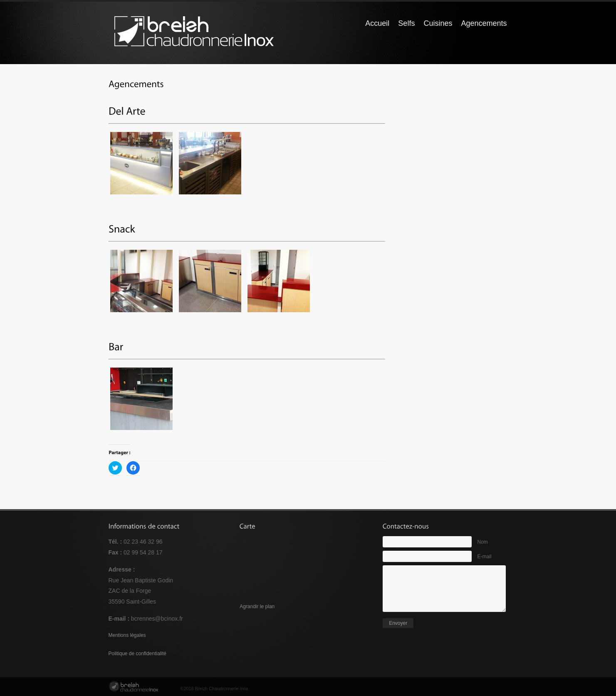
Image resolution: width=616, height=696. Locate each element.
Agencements (484, 23)
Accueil (377, 23)
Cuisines (438, 23)
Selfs (406, 23)
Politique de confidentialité (137, 654)
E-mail (485, 557)
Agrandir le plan (257, 607)
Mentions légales (127, 635)
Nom (483, 542)
